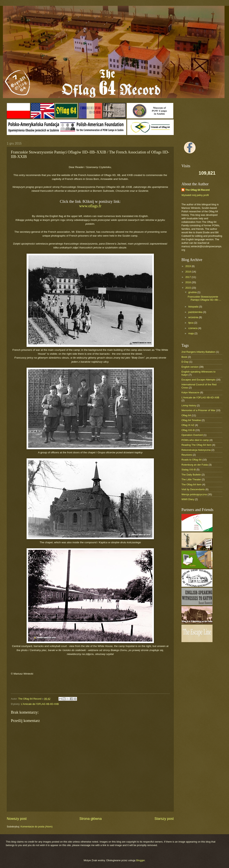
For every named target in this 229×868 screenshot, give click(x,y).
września (193, 317)
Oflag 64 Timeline (191, 420)
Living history (189, 405)
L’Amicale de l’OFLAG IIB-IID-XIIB (40, 704)
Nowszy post (17, 819)
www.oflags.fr (90, 206)
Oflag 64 (186, 415)
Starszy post (164, 819)
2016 (188, 282)
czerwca (193, 328)
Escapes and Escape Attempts (198, 380)
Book (184, 357)
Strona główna (91, 819)
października (196, 312)
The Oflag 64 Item (191, 484)
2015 (188, 288)
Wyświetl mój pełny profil (195, 195)
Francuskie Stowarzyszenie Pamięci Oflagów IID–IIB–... (204, 298)
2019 (188, 266)
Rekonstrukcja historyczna (196, 450)
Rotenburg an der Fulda (195, 465)
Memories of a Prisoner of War (198, 410)
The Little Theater (191, 479)
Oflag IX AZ (188, 425)
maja (191, 333)
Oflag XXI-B (188, 430)
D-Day (185, 362)
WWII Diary (188, 499)
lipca (191, 323)
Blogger (141, 860)
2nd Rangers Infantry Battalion (198, 352)
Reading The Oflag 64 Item (196, 445)
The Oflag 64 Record (197, 190)
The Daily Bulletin (191, 475)
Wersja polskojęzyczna (194, 494)
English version (190, 367)
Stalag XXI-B (189, 470)
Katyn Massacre (190, 392)
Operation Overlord (192, 435)
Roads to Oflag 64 (192, 460)
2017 (188, 277)
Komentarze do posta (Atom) (37, 827)
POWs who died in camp (195, 440)
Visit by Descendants (193, 489)
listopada (194, 307)
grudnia (193, 292)
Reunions (187, 455)
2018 (188, 272)
